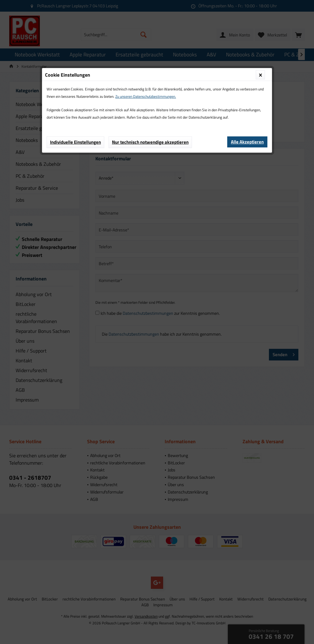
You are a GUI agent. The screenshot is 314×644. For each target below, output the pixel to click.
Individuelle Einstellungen (75, 142)
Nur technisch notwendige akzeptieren (150, 142)
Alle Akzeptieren (247, 142)
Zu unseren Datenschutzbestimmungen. (146, 96)
